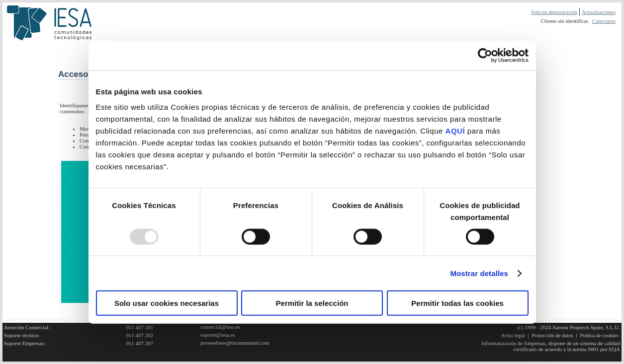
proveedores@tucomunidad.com (235, 343)
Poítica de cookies (599, 335)
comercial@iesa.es (220, 327)
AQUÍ (455, 131)
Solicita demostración (554, 12)
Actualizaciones (599, 12)
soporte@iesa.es (218, 335)
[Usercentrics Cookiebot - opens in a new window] (485, 55)
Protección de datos (552, 335)
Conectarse (604, 21)
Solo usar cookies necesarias (167, 303)
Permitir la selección (312, 303)
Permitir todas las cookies (457, 303)
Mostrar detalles (479, 273)
